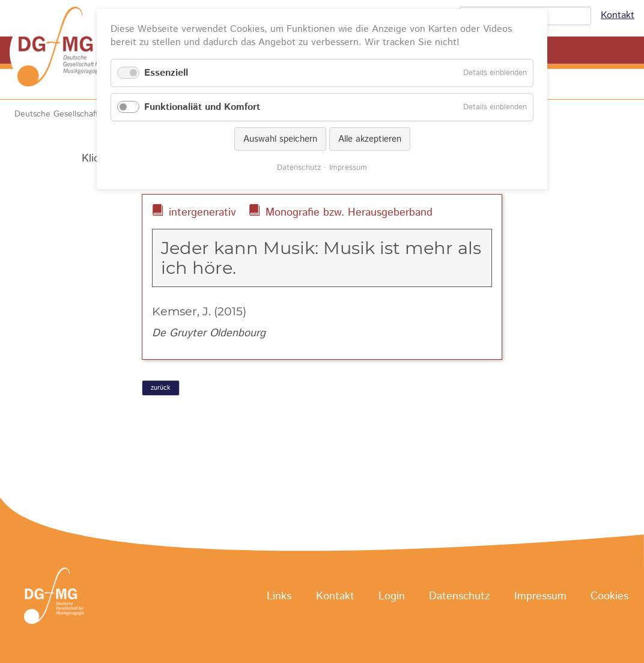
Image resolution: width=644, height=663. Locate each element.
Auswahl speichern (280, 139)
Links (279, 596)
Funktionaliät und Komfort (202, 107)
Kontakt (618, 15)
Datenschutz (459, 596)
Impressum (540, 596)
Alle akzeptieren (370, 139)
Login (392, 596)
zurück (160, 388)
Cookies (609, 596)
